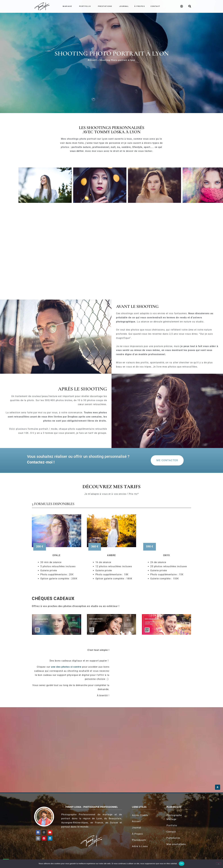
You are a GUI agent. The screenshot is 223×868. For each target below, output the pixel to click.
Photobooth (139, 840)
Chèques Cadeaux (53, 598)
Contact (155, 6)
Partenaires (173, 838)
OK (182, 864)
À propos (140, 6)
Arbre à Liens (140, 846)
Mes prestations (176, 844)
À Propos (137, 834)
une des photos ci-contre (66, 667)
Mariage (68, 6)
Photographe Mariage (174, 817)
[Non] (218, 863)
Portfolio (86, 6)
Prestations (106, 6)
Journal (124, 6)
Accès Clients (140, 815)
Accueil (92, 60)
